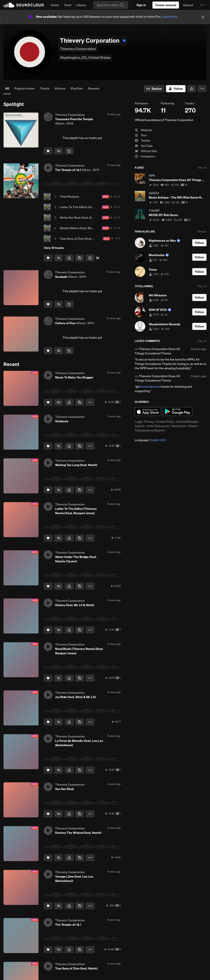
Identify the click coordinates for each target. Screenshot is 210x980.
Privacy (149, 422)
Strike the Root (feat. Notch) (79, 218)
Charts (193, 426)
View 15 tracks (54, 248)
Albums (60, 88)
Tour (141, 135)
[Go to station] (154, 89)
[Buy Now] (98, 258)
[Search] (111, 5)
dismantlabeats (149, 387)
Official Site (146, 151)
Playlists (77, 88)
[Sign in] (141, 5)
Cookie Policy (165, 422)
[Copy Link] (80, 258)
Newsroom (179, 426)
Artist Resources (158, 426)
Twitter (143, 141)
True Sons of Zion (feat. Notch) (81, 239)
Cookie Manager (187, 422)
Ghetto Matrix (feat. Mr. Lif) (79, 228)
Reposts (94, 88)
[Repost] (59, 151)
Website (143, 130)
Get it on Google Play (178, 412)
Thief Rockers (69, 197)
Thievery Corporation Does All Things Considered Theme (157, 351)
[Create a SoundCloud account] (166, 5)
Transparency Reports (150, 430)
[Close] (203, 17)
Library (81, 5)
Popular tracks (25, 88)
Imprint (140, 426)
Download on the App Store (148, 412)
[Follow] (176, 89)
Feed (68, 5)
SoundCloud (24, 5)
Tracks (45, 88)
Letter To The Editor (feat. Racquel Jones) (88, 207)
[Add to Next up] (69, 151)
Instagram (145, 156)
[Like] (48, 151)
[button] (202, 5)
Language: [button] (150, 440)
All (7, 88)
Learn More (170, 17)
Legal (138, 422)
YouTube (144, 146)
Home (55, 5)
